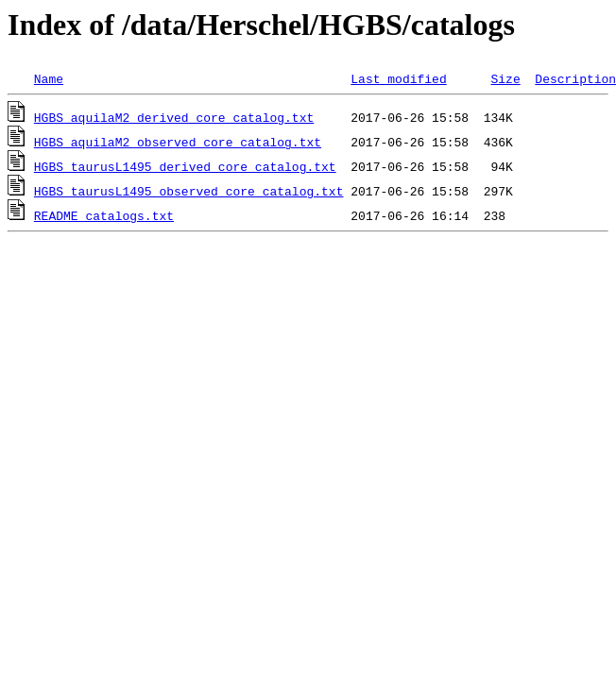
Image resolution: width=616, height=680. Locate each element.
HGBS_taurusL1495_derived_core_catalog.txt (185, 166)
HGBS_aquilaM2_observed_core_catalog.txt (178, 142)
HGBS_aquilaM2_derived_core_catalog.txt (174, 117)
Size (505, 78)
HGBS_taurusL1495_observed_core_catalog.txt (189, 191)
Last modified (398, 78)
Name (49, 78)
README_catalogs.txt (104, 215)
